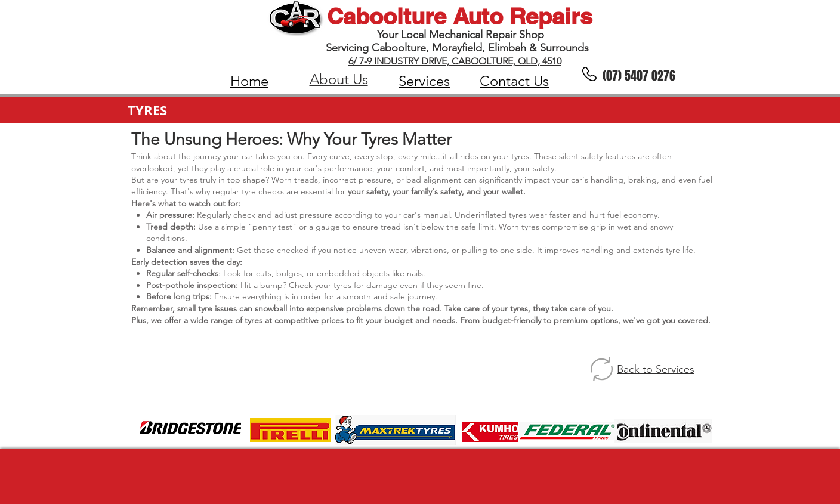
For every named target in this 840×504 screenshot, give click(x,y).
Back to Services (656, 369)
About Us (339, 79)
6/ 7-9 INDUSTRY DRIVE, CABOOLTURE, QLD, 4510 (455, 61)
